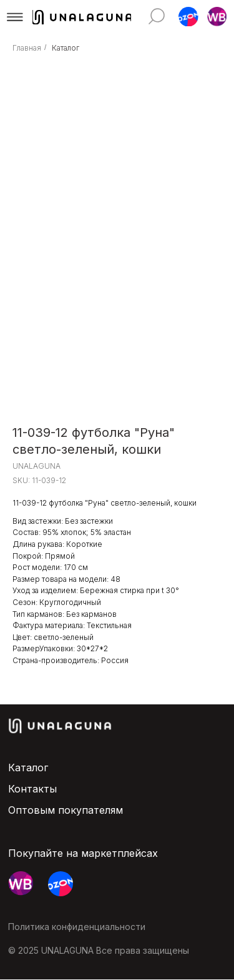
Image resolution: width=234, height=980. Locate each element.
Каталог (66, 48)
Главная (27, 48)
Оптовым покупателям (66, 810)
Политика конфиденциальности (77, 927)
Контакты (32, 789)
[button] (15, 17)
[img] (157, 16)
